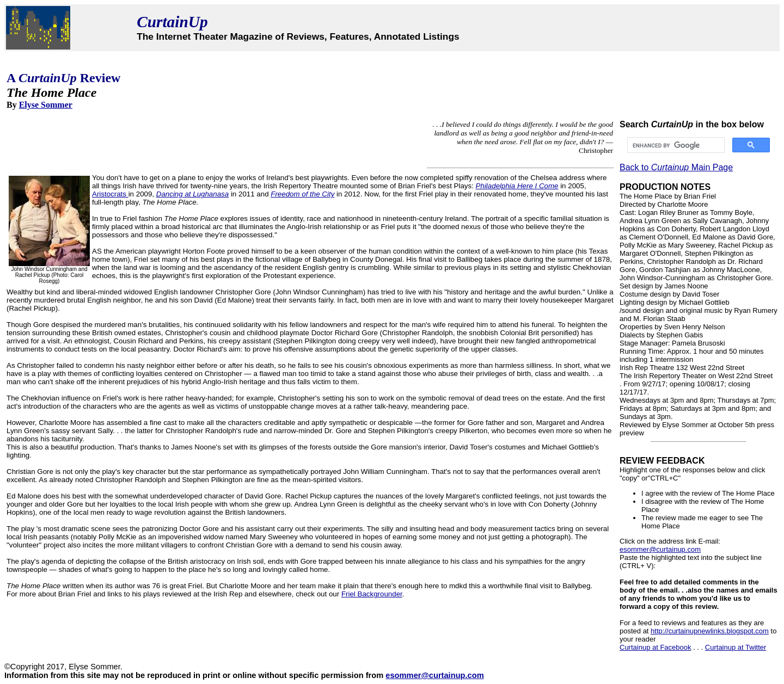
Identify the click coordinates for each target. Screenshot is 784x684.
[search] (675, 145)
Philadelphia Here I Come (517, 186)
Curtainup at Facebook (656, 647)
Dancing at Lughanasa (192, 194)
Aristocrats (110, 194)
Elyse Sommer (46, 105)
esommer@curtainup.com (660, 549)
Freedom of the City (302, 194)
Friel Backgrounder (372, 594)
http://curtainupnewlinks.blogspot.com (710, 631)
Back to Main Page (676, 167)
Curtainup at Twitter (736, 647)
